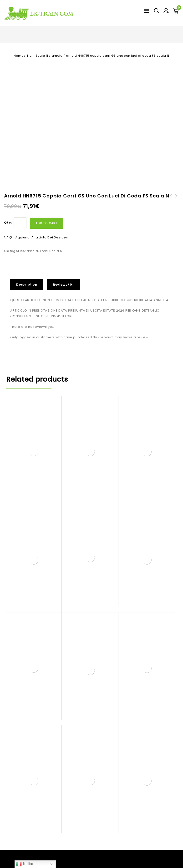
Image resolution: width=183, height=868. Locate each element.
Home (18, 56)
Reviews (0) (63, 256)
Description (27, 256)
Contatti (141, 843)
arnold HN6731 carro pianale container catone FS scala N (176, 173)
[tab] (29, 256)
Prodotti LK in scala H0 (70, 843)
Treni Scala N (37, 56)
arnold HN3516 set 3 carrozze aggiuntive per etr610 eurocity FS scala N (171, 176)
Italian (25, 864)
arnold (57, 56)
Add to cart (46, 195)
